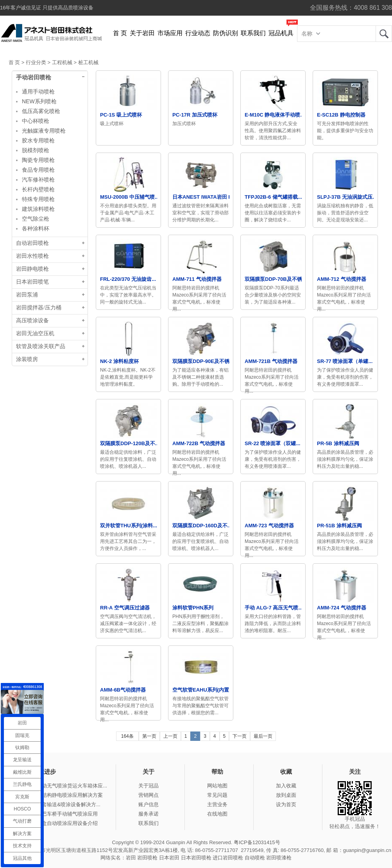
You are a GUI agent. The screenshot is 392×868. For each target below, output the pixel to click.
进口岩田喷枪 (228, 858)
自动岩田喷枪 (32, 243)
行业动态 (198, 33)
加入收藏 (286, 786)
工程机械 (62, 62)
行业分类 (36, 62)
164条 (127, 736)
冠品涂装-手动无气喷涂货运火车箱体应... (61, 786)
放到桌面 (286, 795)
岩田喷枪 (147, 858)
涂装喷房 (27, 359)
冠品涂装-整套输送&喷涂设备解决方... (58, 804)
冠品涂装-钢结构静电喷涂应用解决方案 (59, 795)
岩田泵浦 (27, 295)
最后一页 (263, 736)
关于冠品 (149, 786)
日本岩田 (169, 858)
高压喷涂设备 (32, 321)
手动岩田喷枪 (34, 77)
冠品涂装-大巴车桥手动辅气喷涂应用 (56, 814)
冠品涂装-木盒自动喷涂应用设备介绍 (56, 823)
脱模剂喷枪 (36, 150)
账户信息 (149, 804)
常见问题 (217, 795)
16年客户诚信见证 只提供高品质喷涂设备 (47, 8)
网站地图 (217, 786)
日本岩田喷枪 (196, 858)
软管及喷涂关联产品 (41, 346)
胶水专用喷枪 (38, 140)
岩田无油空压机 (35, 333)
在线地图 (217, 814)
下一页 (240, 736)
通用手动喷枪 (38, 92)
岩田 (384, 34)
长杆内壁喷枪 (38, 189)
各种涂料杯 (36, 228)
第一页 (149, 736)
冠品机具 (281, 33)
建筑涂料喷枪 (38, 209)
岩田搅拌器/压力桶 (39, 308)
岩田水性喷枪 (32, 256)
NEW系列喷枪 (39, 101)
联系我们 (253, 33)
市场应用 (170, 33)
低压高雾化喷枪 (41, 111)
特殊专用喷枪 (38, 199)
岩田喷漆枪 (279, 858)
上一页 (170, 736)
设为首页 (286, 804)
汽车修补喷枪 (38, 180)
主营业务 (217, 804)
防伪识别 (226, 33)
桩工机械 (88, 62)
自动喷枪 (255, 858)
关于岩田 (142, 33)
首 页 (120, 33)
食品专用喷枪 (38, 170)
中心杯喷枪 (36, 121)
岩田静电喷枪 (32, 269)
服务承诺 (149, 814)
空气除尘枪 (36, 219)
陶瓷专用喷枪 (38, 160)
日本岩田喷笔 (32, 282)
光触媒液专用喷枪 (44, 131)
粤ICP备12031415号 (257, 842)
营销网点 (149, 795)
